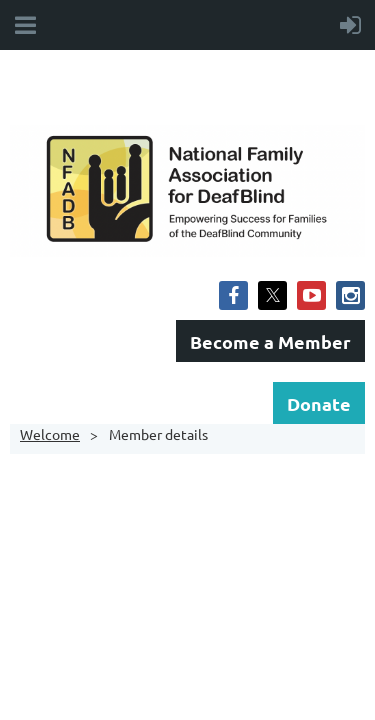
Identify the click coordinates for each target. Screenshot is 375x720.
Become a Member (270, 341)
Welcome (50, 434)
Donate (319, 403)
